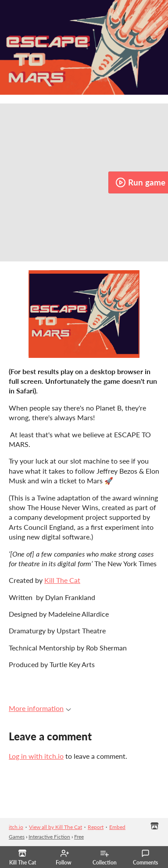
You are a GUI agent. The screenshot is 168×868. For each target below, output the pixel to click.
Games (17, 837)
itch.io (16, 827)
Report (96, 827)
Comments (145, 857)
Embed (117, 827)
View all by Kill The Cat (55, 827)
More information (40, 708)
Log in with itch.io (36, 756)
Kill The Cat (62, 580)
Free (79, 837)
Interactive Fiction (49, 837)
